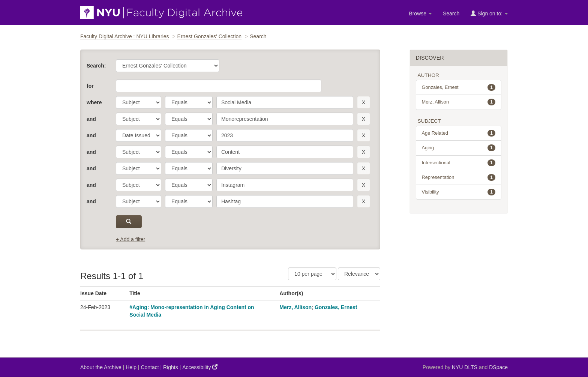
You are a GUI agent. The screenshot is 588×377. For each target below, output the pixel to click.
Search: (96, 66)
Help (131, 367)
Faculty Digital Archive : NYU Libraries (125, 36)
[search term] (285, 102)
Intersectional (459, 163)
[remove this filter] (364, 102)
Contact (150, 367)
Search (451, 14)
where (94, 102)
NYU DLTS (465, 367)
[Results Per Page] (312, 274)
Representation (459, 177)
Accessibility (200, 367)
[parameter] (139, 102)
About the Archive (101, 367)
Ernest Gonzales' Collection (210, 36)
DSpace (498, 367)
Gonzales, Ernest (336, 307)
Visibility (459, 192)
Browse (420, 14)
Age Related (459, 133)
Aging (459, 148)
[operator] (189, 102)
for (90, 86)
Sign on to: (489, 13)
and (91, 119)
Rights (171, 367)
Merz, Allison (295, 307)
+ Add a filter (130, 239)
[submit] (129, 222)
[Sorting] (359, 274)
